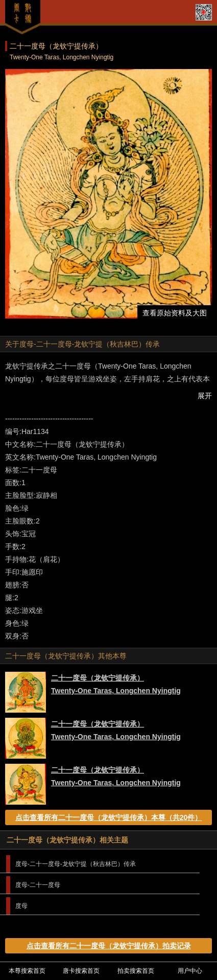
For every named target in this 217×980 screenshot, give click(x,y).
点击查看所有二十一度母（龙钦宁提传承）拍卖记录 (109, 946)
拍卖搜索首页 (136, 971)
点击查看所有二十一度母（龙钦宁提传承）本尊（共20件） (109, 817)
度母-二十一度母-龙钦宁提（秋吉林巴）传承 (76, 864)
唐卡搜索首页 (81, 971)
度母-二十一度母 (38, 885)
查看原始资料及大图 (175, 313)
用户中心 (190, 971)
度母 (21, 906)
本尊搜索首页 (27, 971)
